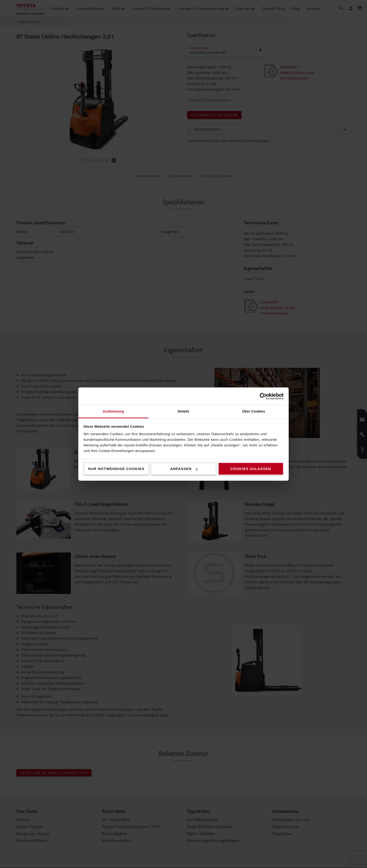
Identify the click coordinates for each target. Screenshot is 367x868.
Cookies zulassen (251, 469)
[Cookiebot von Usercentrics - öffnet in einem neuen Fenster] (263, 396)
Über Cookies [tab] (254, 411)
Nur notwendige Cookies (116, 469)
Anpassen (184, 469)
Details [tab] (183, 411)
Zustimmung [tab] (113, 411)
